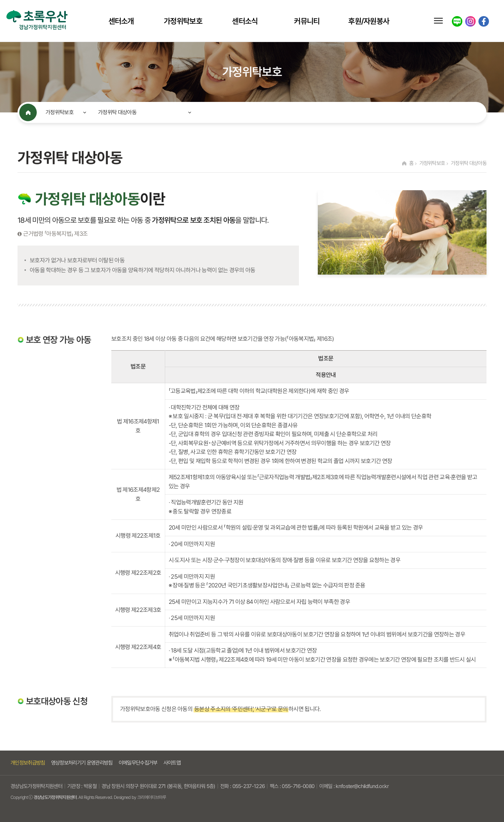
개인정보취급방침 (28, 763)
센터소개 (121, 21)
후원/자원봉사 (369, 21)
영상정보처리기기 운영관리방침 (82, 763)
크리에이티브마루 (152, 797)
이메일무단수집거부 (138, 763)
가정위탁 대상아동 (117, 112)
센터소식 (245, 21)
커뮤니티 (307, 21)
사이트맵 (172, 763)
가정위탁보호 (183, 21)
